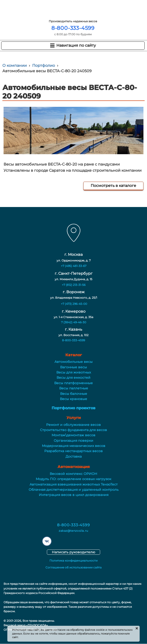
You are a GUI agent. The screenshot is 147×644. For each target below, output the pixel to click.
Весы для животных (74, 372)
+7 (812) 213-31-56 (74, 285)
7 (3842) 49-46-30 (74, 322)
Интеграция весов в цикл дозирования (74, 495)
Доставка (74, 456)
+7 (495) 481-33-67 (74, 266)
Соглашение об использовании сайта (73, 567)
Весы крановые (73, 399)
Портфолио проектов (73, 408)
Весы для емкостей (73, 378)
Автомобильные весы (73, 362)
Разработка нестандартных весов (73, 451)
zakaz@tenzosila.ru (73, 531)
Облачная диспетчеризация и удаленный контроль (74, 490)
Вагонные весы (73, 367)
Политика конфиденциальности (73, 561)
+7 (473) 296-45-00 (74, 304)
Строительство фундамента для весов (73, 430)
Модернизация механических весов (74, 446)
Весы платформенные (73, 383)
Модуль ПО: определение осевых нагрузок (73, 479)
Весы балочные (74, 394)
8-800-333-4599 (73, 28)
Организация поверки (73, 441)
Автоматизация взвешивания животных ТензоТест (74, 484)
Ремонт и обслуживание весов (73, 425)
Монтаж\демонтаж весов (73, 435)
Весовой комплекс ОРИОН (73, 474)
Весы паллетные (74, 388)
